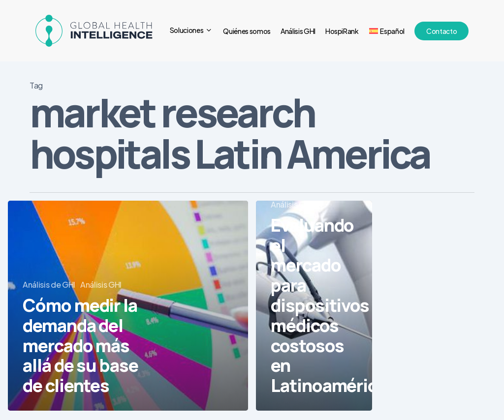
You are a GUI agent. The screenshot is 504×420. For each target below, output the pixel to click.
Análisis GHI (101, 285)
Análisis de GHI (49, 285)
